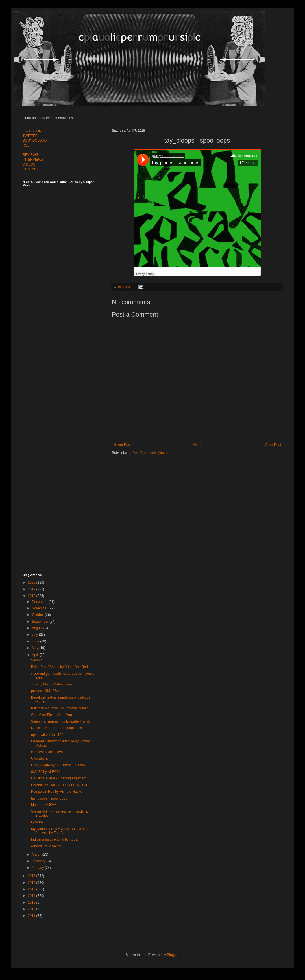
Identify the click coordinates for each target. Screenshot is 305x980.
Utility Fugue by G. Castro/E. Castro (58, 765)
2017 (32, 876)
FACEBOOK (32, 131)
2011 (32, 916)
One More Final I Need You (52, 715)
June (36, 641)
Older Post (273, 445)
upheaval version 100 (47, 735)
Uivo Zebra (39, 758)
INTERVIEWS (33, 160)
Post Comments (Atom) (150, 453)
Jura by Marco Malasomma (52, 684)
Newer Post (122, 445)
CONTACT (31, 169)
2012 (32, 909)
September (41, 622)
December (40, 602)
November (40, 608)
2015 (32, 889)
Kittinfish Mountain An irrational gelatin (60, 708)
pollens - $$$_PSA (45, 691)
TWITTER (30, 136)
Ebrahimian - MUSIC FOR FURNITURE (61, 785)
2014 (32, 896)
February (39, 861)
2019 (32, 589)
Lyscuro (37, 822)
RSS (26, 145)
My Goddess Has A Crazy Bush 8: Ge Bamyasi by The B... (59, 831)
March (37, 854)
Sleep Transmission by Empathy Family (61, 721)
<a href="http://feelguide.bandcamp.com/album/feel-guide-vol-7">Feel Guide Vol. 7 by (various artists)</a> (62, 250)
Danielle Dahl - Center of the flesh (56, 728)
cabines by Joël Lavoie (48, 752)
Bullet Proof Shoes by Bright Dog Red (59, 667)
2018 (32, 596)
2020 (32, 583)
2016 (32, 883)
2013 (32, 902)
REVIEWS (30, 155)
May (36, 648)
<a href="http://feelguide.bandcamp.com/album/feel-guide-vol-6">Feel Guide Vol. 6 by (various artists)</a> (62, 374)
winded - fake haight (46, 846)
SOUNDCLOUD (35, 141)
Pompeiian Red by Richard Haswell (58, 792)
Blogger (173, 955)
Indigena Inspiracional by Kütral (55, 839)
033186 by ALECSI (45, 772)
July (35, 635)
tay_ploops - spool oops (49, 798)
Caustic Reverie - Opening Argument (59, 778)
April (36, 655)
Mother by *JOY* (44, 805)
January (38, 868)
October (38, 615)
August (38, 628)
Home (198, 445)
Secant (36, 660)
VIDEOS (29, 164)
